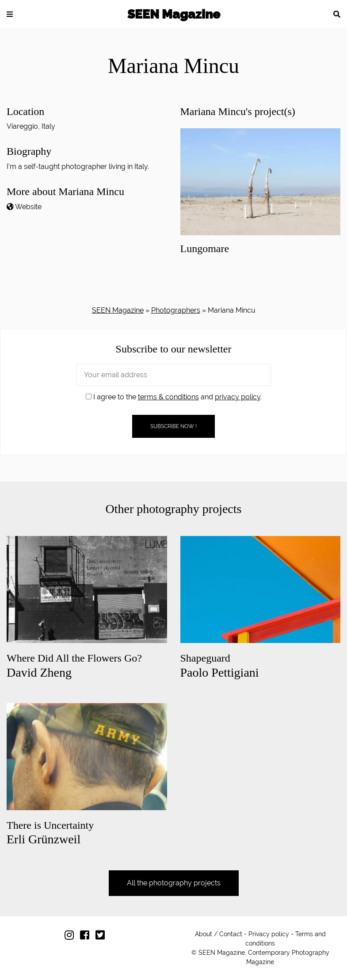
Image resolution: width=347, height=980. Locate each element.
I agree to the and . (174, 397)
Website (28, 207)
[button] (10, 14)
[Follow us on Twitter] (102, 937)
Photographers (176, 310)
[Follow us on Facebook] (87, 937)
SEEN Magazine (174, 14)
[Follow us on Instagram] (71, 937)
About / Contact (219, 934)
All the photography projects (174, 883)
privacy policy (238, 397)
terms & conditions (168, 397)
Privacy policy (269, 934)
